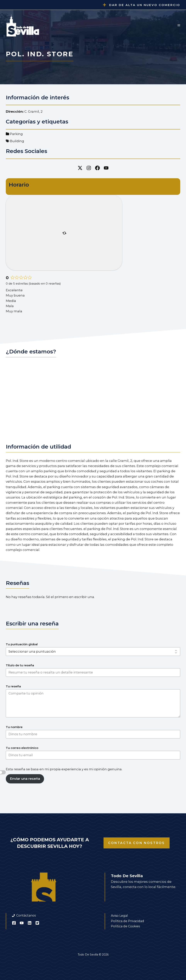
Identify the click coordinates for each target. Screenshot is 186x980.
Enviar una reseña (25, 779)
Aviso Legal (119, 916)
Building (17, 141)
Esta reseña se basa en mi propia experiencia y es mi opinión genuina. (64, 769)
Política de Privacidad (127, 921)
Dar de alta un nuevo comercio (145, 5)
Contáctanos (26, 915)
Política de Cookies (125, 926)
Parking (16, 134)
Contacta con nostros (137, 843)
